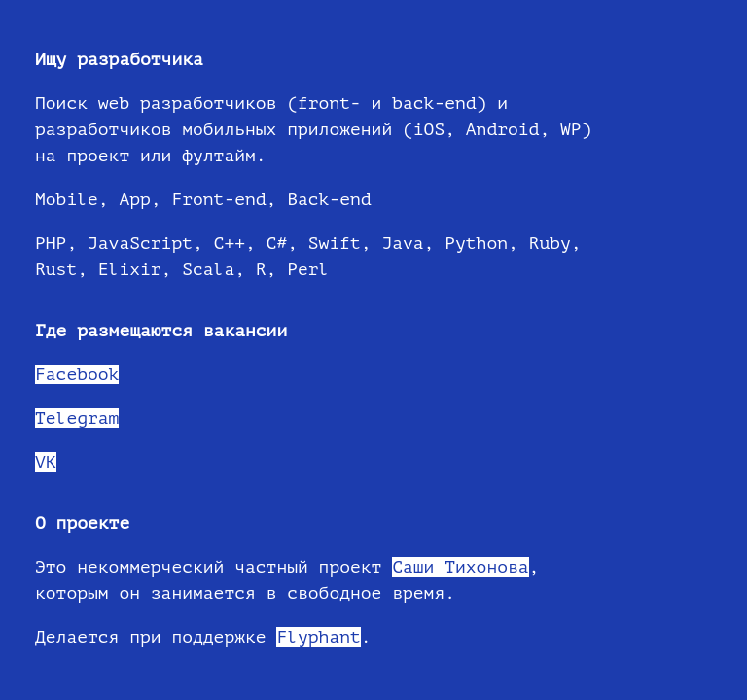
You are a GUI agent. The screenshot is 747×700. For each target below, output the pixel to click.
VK (46, 462)
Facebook (77, 374)
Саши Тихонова (460, 567)
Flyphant (318, 637)
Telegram (77, 418)
